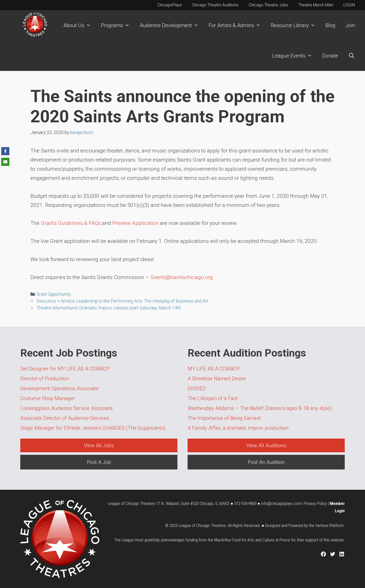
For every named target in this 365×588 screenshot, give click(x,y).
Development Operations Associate (59, 388)
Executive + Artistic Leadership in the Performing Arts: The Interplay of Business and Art (122, 301)
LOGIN (349, 5)
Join (350, 25)
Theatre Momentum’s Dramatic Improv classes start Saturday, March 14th (109, 308)
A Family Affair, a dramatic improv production (238, 428)
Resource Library (296, 25)
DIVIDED (197, 388)
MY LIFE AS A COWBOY (214, 369)
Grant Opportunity (54, 294)
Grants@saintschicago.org (182, 277)
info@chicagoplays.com (281, 503)
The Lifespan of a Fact (213, 398)
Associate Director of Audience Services (65, 418)
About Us (80, 25)
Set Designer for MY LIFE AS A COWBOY (65, 369)
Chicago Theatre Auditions (215, 5)
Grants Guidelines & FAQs (71, 223)
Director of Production (45, 379)
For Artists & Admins (237, 25)
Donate (330, 56)
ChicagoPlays (170, 5)
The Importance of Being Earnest (224, 418)
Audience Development (172, 25)
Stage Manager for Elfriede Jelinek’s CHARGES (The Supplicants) (93, 428)
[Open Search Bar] (352, 56)
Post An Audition (266, 462)
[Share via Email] (5, 162)
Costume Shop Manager (48, 398)
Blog (330, 25)
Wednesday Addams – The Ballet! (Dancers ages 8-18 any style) (260, 408)
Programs (118, 25)
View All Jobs (99, 445)
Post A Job (99, 462)
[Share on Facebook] (5, 151)
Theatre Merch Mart (316, 5)
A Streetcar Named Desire (217, 379)
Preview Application (135, 223)
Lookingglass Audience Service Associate (67, 408)
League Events (295, 56)
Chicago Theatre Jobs (268, 5)
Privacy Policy (316, 503)
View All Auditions (266, 445)
